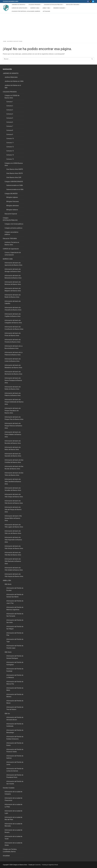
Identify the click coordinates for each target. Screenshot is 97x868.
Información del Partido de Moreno (15, 696)
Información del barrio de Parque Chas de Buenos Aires (14, 418)
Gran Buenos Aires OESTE (15, 173)
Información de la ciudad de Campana (13, 793)
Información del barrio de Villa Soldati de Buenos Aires (14, 569)
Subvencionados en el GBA (15, 189)
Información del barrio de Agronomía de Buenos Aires (13, 264)
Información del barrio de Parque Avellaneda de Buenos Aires (14, 402)
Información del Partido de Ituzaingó (15, 670)
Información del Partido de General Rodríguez (15, 657)
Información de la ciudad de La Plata (13, 806)
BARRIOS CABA (8, 259)
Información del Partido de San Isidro (15, 621)
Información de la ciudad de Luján (13, 812)
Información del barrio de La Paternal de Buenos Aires (14, 354)
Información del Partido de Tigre (15, 640)
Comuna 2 (10, 106)
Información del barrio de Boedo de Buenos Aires (13, 296)
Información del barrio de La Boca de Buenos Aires (14, 347)
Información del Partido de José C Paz (15, 602)
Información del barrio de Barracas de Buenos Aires (13, 283)
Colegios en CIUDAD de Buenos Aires (12, 97)
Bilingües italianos (12, 210)
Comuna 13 (10, 151)
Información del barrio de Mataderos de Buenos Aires (13, 366)
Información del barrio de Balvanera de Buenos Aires (13, 277)
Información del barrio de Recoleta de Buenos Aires (13, 442)
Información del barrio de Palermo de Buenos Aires (13, 394)
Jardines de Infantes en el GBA (13, 87)
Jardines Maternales (11, 77)
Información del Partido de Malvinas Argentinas (15, 608)
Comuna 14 (10, 155)
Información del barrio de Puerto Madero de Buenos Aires (13, 434)
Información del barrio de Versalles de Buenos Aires (13, 489)
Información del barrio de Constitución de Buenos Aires (14, 328)
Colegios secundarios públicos (11, 233)
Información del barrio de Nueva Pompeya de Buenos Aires (13, 380)
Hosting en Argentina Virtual (50, 865)
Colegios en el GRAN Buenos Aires (14, 164)
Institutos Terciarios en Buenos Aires (12, 244)
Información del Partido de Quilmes (15, 757)
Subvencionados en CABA (15, 185)
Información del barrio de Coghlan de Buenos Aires (13, 315)
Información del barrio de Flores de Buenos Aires (13, 334)
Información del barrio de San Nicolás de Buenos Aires (14, 468)
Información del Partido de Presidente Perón (15, 776)
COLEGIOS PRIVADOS (10, 92)
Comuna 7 (10, 126)
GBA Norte (8, 584)
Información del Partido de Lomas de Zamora (15, 770)
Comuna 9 (10, 134)
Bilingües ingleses (12, 197)
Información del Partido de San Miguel (15, 628)
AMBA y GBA (7, 580)
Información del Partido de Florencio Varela (15, 751)
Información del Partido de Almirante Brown (15, 719)
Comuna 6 (10, 122)
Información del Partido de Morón (15, 702)
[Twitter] (93, 1)
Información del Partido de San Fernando (15, 615)
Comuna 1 (10, 102)
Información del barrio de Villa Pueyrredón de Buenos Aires (13, 540)
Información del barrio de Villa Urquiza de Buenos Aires (14, 575)
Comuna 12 (10, 147)
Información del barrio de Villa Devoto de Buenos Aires (14, 502)
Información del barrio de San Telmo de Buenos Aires (14, 474)
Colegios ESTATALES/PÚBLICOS (10, 219)
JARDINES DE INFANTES (11, 73)
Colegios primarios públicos (13, 228)
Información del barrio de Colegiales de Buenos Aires (13, 322)
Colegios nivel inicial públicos (14, 224)
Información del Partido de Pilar (15, 634)
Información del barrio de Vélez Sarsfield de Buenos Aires (13, 482)
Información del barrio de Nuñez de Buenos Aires (13, 388)
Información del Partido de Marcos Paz (15, 683)
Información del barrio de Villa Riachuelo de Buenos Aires (13, 561)
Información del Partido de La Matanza (15, 676)
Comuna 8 (10, 130)
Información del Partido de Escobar (15, 589)
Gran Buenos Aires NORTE (15, 169)
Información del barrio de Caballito (13, 302)
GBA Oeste (8, 652)
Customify (38, 865)
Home (5, 41)
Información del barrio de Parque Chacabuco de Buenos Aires (13, 411)
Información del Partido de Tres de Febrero (15, 708)
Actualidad (6, 856)
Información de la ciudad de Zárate (13, 844)
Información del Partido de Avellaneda (15, 725)
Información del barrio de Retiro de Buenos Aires (13, 448)
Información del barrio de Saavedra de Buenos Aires (13, 455)
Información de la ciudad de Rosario (13, 831)
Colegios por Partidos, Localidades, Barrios (10, 850)
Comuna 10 (10, 139)
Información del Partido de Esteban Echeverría (15, 738)
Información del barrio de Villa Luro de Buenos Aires (13, 532)
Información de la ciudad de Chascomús (13, 799)
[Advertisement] (48, 26)
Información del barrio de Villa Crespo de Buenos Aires (14, 496)
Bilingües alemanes (13, 206)
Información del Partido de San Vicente (15, 783)
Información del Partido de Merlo (15, 689)
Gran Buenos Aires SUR (14, 177)
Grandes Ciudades (9, 788)
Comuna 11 (10, 143)
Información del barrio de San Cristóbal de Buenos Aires (14, 461)
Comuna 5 (10, 118)
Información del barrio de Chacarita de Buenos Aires (13, 309)
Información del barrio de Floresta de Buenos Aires (13, 341)
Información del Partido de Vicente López (15, 647)
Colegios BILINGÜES (11, 194)
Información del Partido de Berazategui (15, 731)
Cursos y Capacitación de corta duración (13, 254)
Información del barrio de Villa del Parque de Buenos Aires (13, 510)
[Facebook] (88, 1)
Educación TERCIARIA (10, 239)
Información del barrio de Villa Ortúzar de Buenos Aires (14, 547)
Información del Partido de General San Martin (15, 596)
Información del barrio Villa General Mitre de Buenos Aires (13, 518)
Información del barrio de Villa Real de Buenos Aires (13, 554)
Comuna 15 (10, 159)
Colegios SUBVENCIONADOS (14, 182)
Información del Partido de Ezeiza (15, 744)
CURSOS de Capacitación (11, 249)
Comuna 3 (10, 110)
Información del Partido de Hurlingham (15, 663)
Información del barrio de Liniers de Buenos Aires (13, 360)
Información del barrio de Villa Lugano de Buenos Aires (14, 526)
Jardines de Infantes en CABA (14, 81)
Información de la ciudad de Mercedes (13, 825)
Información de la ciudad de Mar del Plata (13, 818)
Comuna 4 (10, 114)
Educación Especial (11, 214)
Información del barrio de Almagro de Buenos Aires (13, 270)
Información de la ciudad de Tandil (13, 838)
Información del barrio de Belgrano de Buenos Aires (13, 290)
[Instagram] (90, 1)
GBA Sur (7, 714)
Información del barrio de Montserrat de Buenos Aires (13, 373)
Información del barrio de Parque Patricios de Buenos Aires (13, 426)
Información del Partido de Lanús (15, 763)
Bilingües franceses (13, 201)
